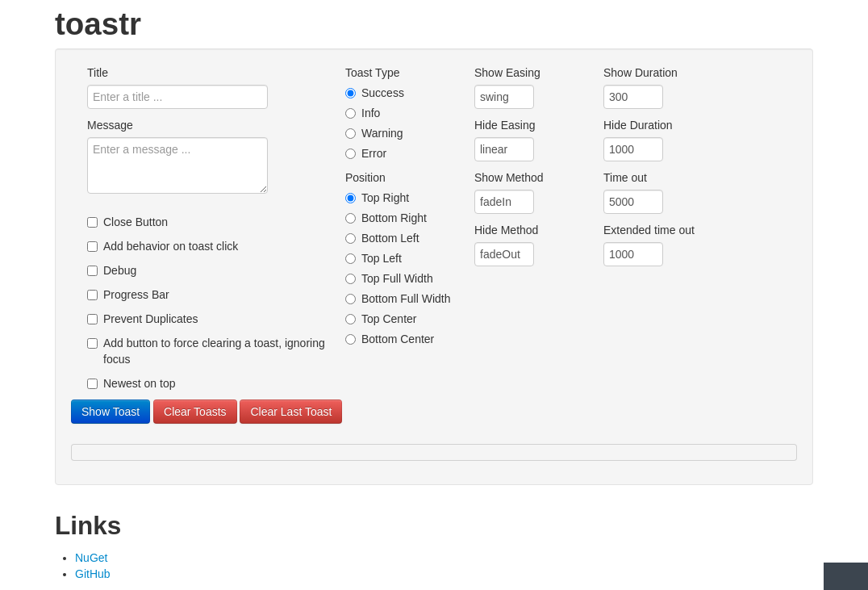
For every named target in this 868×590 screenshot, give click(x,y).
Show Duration (641, 73)
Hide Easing (505, 125)
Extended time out (649, 230)
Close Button (127, 222)
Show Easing (507, 73)
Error (366, 153)
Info (363, 113)
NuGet (91, 558)
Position (365, 178)
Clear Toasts (195, 412)
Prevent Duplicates (143, 319)
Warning (374, 133)
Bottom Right (386, 218)
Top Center (381, 319)
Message (110, 125)
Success (375, 93)
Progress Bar (128, 295)
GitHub (93, 574)
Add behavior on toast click (163, 246)
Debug (112, 270)
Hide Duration (638, 125)
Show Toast (111, 412)
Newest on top (131, 383)
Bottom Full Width (398, 299)
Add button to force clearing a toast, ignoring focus (206, 351)
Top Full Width (389, 278)
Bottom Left (382, 238)
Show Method (509, 178)
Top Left (373, 258)
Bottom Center (390, 339)
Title (98, 73)
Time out (625, 178)
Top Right (377, 198)
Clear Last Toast (291, 412)
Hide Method (506, 230)
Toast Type (372, 73)
